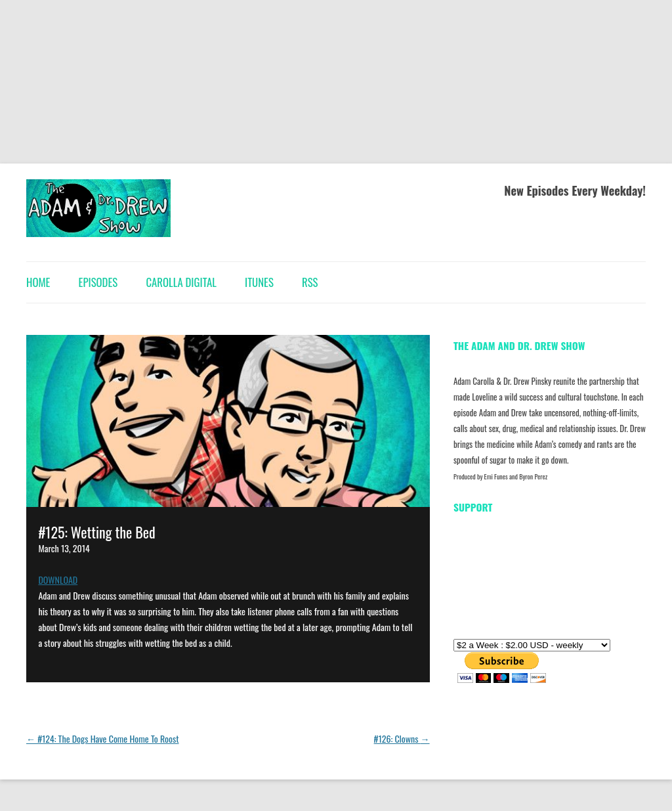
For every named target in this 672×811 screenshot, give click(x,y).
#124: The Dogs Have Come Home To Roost (103, 738)
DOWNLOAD (58, 580)
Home (38, 282)
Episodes (98, 282)
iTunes (259, 282)
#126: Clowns (402, 738)
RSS (310, 282)
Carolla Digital (181, 282)
